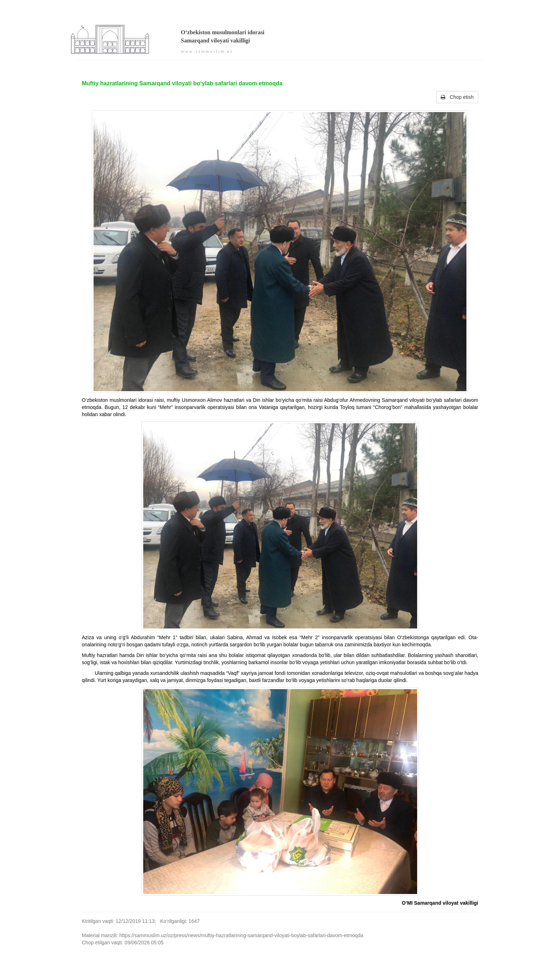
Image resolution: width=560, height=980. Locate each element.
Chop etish (457, 97)
